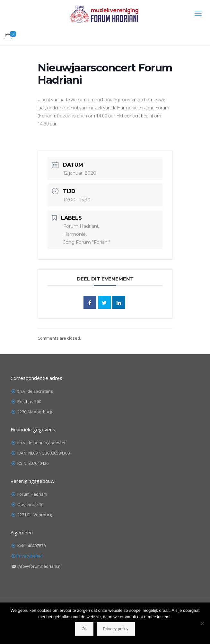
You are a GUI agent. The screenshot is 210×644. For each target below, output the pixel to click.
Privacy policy (116, 629)
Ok (84, 629)
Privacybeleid (30, 556)
